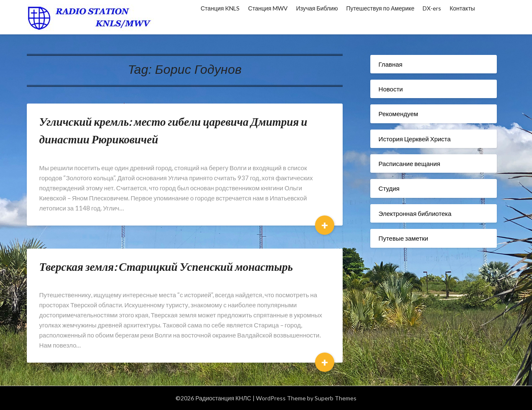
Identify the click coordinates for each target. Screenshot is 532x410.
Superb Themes (336, 398)
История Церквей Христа (415, 139)
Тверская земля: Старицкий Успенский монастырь (166, 266)
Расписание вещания (409, 163)
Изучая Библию (317, 8)
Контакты (462, 8)
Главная (391, 64)
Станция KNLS (220, 8)
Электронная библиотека (415, 213)
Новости (391, 89)
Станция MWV (268, 8)
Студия (389, 188)
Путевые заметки (404, 238)
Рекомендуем (398, 114)
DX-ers (432, 8)
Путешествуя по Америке (381, 8)
